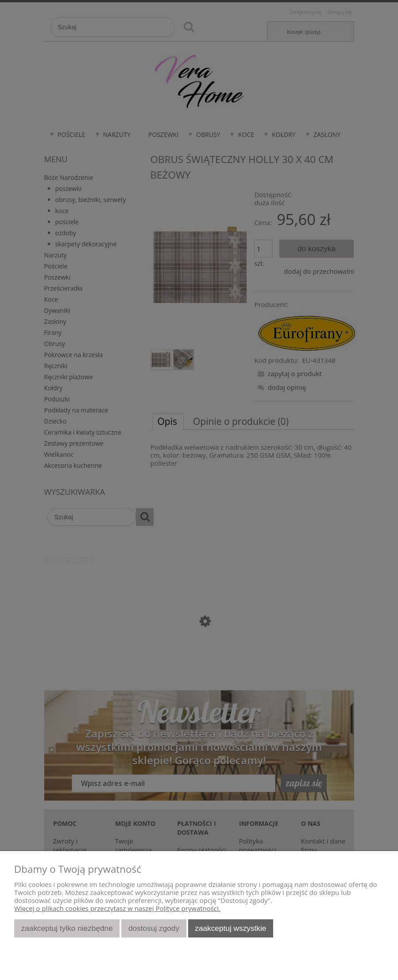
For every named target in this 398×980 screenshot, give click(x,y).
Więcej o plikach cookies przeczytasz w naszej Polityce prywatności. (117, 908)
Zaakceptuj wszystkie (230, 928)
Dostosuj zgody (154, 928)
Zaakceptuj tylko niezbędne (67, 928)
